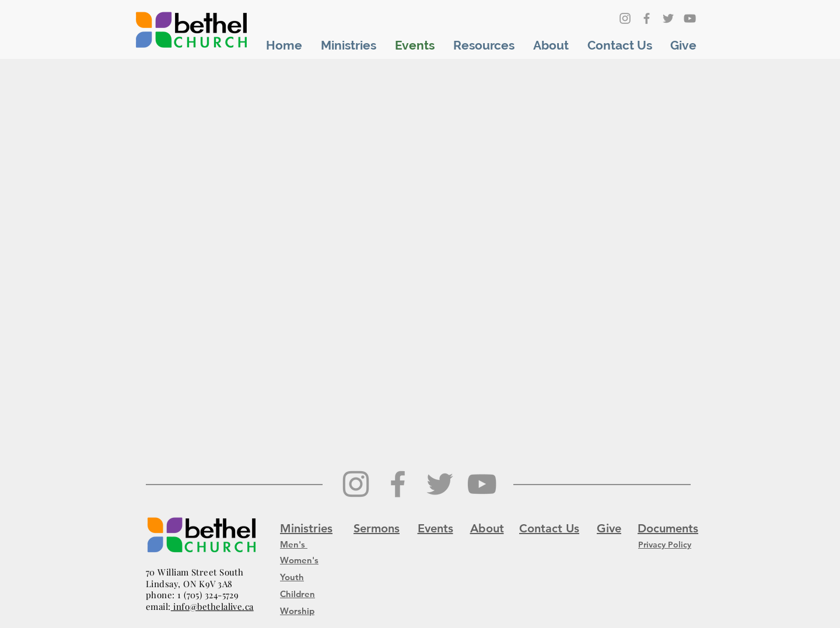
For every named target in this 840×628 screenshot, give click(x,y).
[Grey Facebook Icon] (647, 18)
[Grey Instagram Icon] (625, 18)
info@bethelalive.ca (212, 606)
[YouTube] (690, 18)
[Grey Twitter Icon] (668, 18)
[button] (349, 45)
